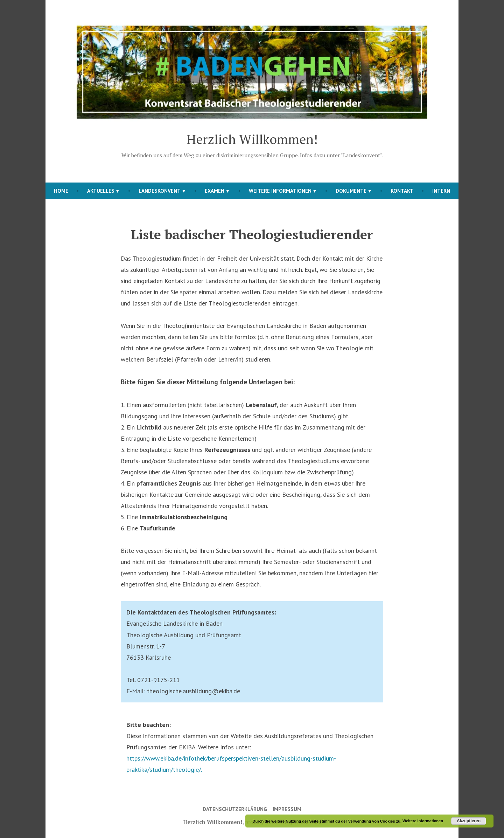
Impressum (287, 809)
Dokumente (351, 191)
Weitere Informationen (280, 191)
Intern (441, 191)
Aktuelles (101, 191)
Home (61, 191)
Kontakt (402, 191)
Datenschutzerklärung (235, 809)
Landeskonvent (160, 191)
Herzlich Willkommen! (252, 139)
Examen (215, 191)
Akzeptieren (469, 821)
